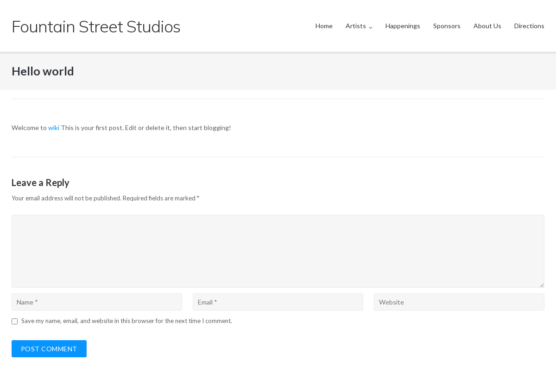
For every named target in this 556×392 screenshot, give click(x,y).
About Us (487, 26)
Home (324, 26)
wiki (54, 128)
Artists (356, 26)
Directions (529, 26)
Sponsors (447, 26)
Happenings (403, 26)
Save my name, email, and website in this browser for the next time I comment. (127, 321)
